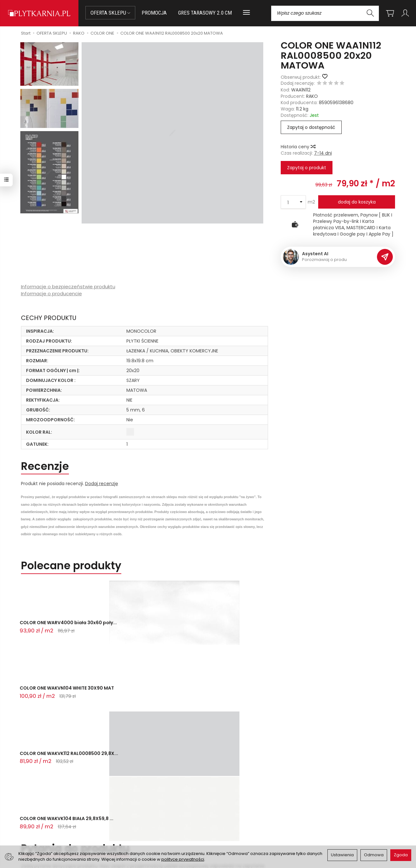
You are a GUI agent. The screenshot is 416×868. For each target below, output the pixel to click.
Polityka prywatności (234, 814)
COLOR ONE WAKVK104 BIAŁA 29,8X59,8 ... (282, 629)
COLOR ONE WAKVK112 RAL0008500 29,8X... (199, 629)
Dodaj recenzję (102, 484)
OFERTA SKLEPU (110, 13)
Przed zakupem (144, 781)
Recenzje (45, 466)
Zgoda (401, 855)
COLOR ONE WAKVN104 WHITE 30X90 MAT (131, 629)
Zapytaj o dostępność (311, 127)
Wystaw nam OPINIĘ (234, 822)
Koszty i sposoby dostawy (147, 822)
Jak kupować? (134, 798)
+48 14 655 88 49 (47, 813)
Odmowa (374, 855)
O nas (218, 798)
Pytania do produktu (75, 656)
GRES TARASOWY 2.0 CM (205, 13)
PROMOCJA (154, 13)
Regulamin (224, 806)
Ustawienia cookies (139, 830)
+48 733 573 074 (47, 821)
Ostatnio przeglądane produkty (104, 718)
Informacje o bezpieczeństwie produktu (68, 287)
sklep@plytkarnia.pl (50, 806)
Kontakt (39, 781)
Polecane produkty (71, 566)
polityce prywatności (183, 859)
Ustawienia (342, 855)
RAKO (312, 96)
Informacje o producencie (51, 294)
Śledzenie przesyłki (46, 828)
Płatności (129, 806)
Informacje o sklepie (245, 781)
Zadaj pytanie (42, 688)
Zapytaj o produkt (307, 168)
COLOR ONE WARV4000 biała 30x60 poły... (54, 629)
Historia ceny (298, 147)
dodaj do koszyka (357, 202)
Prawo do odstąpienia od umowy (155, 814)
